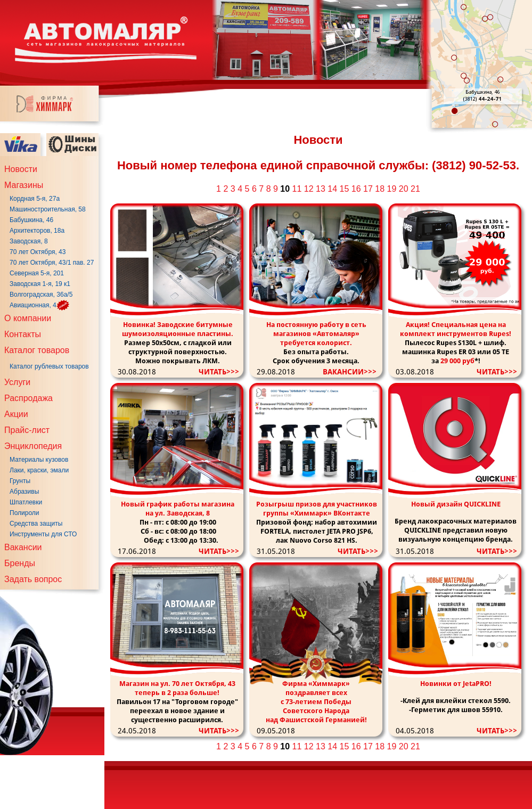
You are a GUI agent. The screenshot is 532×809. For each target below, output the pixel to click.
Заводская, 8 (29, 241)
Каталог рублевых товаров (49, 366)
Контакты (23, 334)
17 (368, 189)
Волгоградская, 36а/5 (41, 295)
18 (380, 189)
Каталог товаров (37, 350)
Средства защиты (36, 524)
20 (404, 189)
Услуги (17, 382)
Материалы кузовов (39, 460)
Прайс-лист (27, 430)
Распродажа (28, 398)
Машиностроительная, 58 (48, 209)
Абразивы (24, 492)
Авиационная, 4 (33, 305)
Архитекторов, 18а (37, 231)
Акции (16, 414)
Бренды (20, 563)
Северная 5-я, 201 (37, 273)
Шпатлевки (26, 502)
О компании (28, 318)
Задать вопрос (33, 579)
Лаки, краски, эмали (39, 470)
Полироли (24, 513)
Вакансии (23, 547)
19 (392, 189)
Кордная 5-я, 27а (35, 199)
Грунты (20, 481)
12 (309, 189)
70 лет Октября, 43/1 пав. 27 (52, 263)
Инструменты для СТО (43, 534)
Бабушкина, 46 (31, 220)
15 (345, 189)
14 (332, 189)
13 (321, 189)
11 (297, 189)
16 (356, 189)
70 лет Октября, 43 (38, 252)
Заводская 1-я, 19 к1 (40, 284)
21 (415, 189)
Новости (21, 169)
